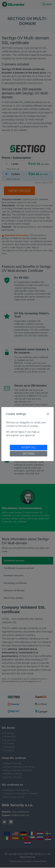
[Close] (48, 414)
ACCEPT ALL (29, 448)
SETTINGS (29, 454)
